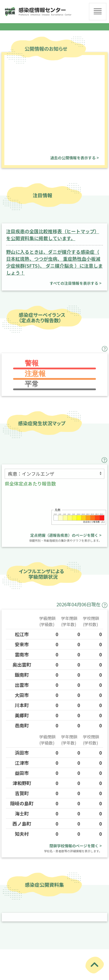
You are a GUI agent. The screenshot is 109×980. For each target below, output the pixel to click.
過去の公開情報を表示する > (75, 158)
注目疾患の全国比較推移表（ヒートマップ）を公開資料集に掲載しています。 (53, 235)
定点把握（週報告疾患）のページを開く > (66, 535)
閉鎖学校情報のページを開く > (76, 846)
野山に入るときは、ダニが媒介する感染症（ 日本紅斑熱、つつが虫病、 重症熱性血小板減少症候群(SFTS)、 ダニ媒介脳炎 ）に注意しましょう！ (54, 262)
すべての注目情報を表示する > (76, 283)
